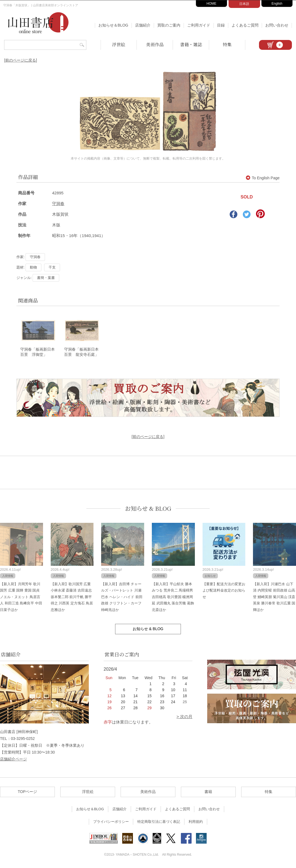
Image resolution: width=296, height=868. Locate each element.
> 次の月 (184, 717)
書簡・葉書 (46, 278)
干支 (52, 267)
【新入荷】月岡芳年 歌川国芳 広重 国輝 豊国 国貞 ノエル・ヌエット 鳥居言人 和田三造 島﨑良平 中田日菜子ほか (21, 597)
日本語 (244, 4)
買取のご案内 (169, 25)
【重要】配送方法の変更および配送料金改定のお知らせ (224, 591)
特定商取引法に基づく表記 (159, 822)
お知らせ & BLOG (148, 509)
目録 (221, 25)
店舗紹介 (143, 25)
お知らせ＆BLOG (113, 25)
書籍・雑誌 (191, 44)
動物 (33, 267)
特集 (227, 44)
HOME (212, 4)
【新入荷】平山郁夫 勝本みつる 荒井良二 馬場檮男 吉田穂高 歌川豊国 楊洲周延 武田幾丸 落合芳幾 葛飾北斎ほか (173, 597)
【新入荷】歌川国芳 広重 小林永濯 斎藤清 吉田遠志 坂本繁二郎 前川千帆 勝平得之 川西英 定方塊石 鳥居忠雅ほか (72, 597)
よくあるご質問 (245, 25)
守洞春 (58, 204)
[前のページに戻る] (21, 60)
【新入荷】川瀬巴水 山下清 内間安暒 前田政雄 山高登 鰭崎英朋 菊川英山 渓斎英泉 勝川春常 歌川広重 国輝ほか (274, 597)
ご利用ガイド (199, 25)
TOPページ (28, 792)
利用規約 (196, 822)
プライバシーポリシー (111, 822)
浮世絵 (119, 44)
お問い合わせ (277, 25)
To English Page (263, 178)
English (277, 4)
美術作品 (155, 44)
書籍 (208, 792)
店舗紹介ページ (13, 760)
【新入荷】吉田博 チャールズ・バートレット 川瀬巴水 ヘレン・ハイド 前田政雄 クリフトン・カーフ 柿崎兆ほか (122, 597)
